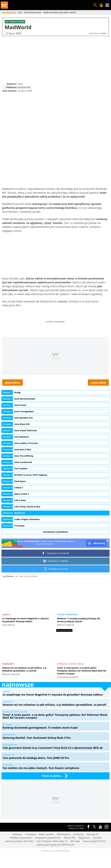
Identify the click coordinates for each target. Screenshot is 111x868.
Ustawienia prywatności (48, 838)
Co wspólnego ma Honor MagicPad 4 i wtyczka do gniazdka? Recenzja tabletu (25, 620)
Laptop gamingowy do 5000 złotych (56, 845)
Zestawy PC (93, 834)
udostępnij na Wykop (56, 561)
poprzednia (13, 383)
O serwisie (31, 834)
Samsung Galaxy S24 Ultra (19, 841)
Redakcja (17, 834)
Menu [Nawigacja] (107, 5)
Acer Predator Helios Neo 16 (52, 841)
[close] (107, 541)
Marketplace (64, 834)
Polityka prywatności (21, 838)
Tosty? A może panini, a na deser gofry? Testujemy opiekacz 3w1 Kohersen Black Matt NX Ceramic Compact (82, 671)
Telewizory (8, 664)
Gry (17, 576)
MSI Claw (75, 841)
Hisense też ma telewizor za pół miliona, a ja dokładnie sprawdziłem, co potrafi (24, 669)
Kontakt (97, 838)
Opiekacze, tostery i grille (70, 664)
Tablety (6, 615)
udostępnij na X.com (56, 569)
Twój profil (101, 5)
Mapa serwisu (47, 834)
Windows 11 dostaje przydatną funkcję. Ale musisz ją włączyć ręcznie (78, 620)
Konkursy (78, 834)
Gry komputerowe (29, 576)
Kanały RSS (70, 838)
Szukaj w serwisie (95, 5)
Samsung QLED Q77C (94, 841)
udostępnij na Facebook (56, 553)
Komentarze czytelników (56, 532)
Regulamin (84, 838)
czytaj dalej (98, 383)
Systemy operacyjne (67, 615)
